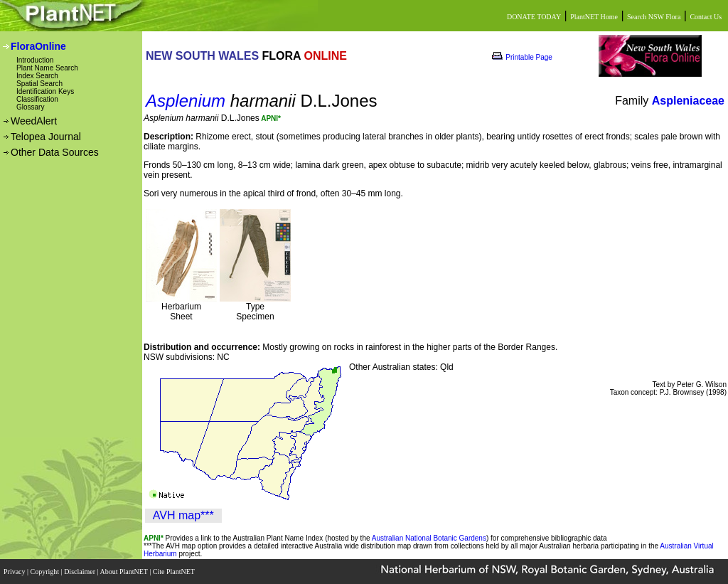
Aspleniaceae (688, 101)
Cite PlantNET (175, 572)
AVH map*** (183, 515)
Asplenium (186, 101)
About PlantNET (124, 572)
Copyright (46, 572)
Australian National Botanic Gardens (429, 538)
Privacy (15, 572)
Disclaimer (80, 572)
